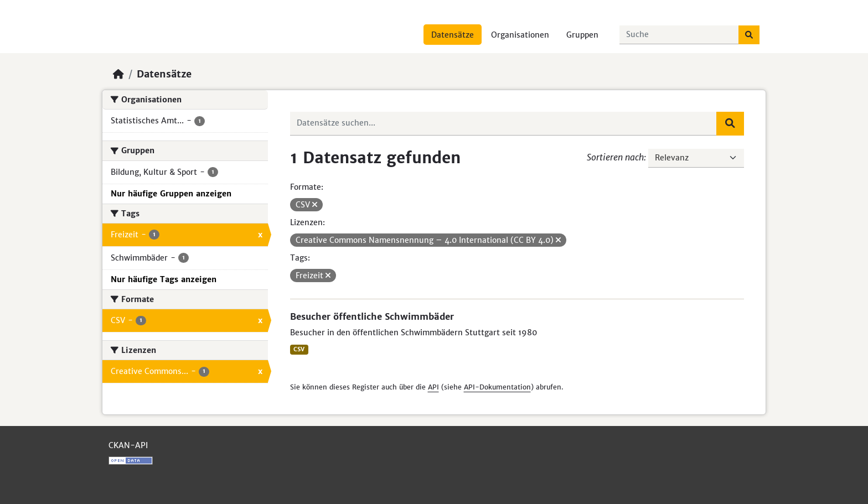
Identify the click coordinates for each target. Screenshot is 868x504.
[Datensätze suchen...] (679, 35)
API (433, 387)
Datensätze (453, 35)
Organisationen (520, 35)
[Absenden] (749, 35)
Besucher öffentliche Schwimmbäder (372, 316)
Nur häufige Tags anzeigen (164, 279)
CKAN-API (128, 445)
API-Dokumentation (497, 387)
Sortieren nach (615, 157)
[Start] (118, 74)
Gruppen (582, 35)
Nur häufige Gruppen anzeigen (171, 194)
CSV (299, 349)
